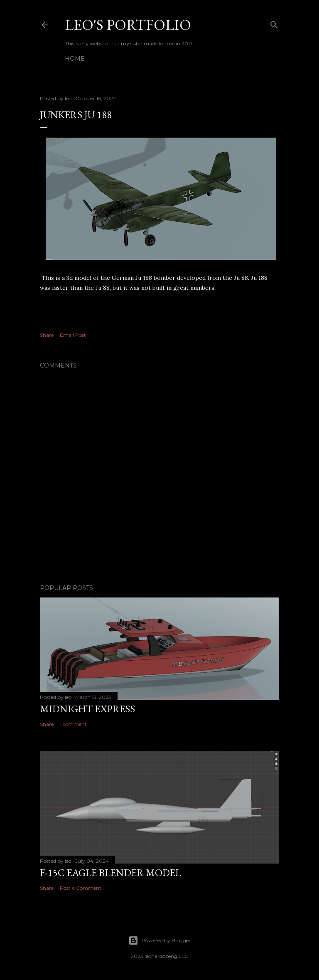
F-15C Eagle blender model (110, 873)
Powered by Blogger (159, 941)
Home (75, 59)
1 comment (73, 724)
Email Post (73, 335)
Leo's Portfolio (128, 25)
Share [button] (47, 335)
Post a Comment (81, 888)
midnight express (87, 709)
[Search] (274, 23)
